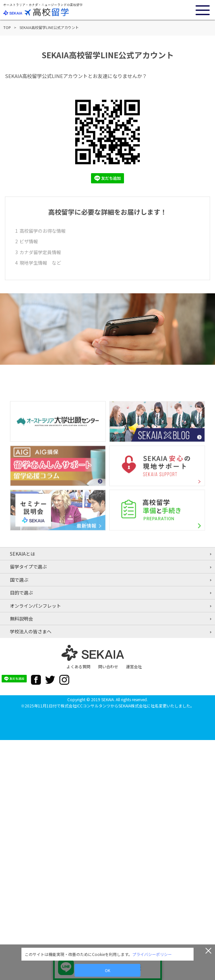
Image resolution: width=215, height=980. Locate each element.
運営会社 (134, 666)
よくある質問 (78, 666)
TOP (7, 27)
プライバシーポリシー (152, 954)
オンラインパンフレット (35, 606)
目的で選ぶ (21, 593)
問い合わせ (108, 666)
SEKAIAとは (22, 554)
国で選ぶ (19, 580)
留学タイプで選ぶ (28, 567)
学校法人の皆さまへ (31, 631)
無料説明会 (21, 619)
